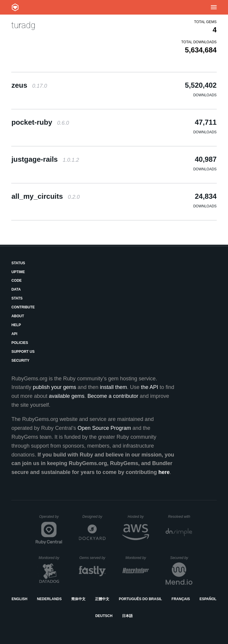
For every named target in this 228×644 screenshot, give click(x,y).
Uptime (18, 272)
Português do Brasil (140, 599)
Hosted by (138, 517)
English (19, 599)
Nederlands (49, 599)
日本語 (127, 616)
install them (114, 387)
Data (16, 289)
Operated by (51, 519)
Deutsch (104, 616)
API (14, 334)
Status (18, 263)
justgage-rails (45, 159)
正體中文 (102, 599)
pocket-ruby (40, 122)
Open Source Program (104, 428)
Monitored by (50, 558)
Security (20, 361)
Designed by (94, 517)
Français (181, 599)
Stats (17, 298)
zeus (29, 85)
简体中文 (78, 599)
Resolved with (180, 517)
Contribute (23, 307)
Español (208, 599)
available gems (67, 396)
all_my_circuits (45, 196)
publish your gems (54, 387)
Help (16, 325)
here (164, 472)
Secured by (181, 558)
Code (16, 281)
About (18, 316)
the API (150, 387)
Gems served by (92, 558)
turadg (23, 25)
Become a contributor (113, 396)
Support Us (23, 352)
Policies (20, 343)
